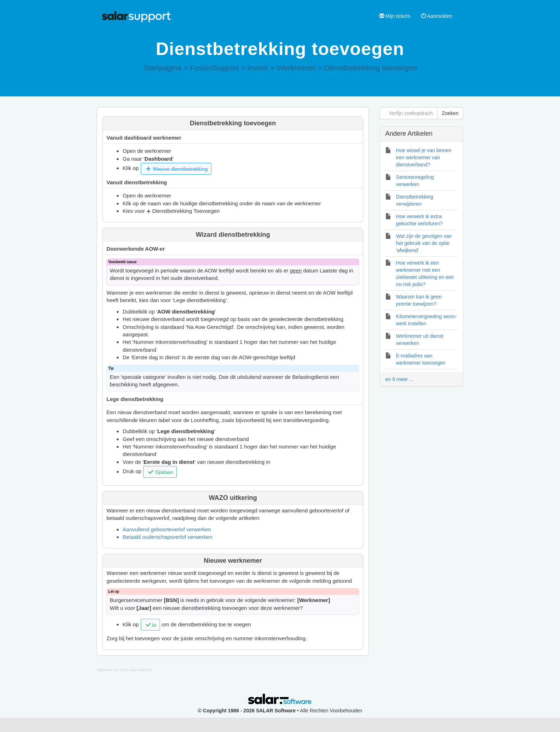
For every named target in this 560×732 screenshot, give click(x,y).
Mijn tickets (395, 16)
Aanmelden (437, 16)
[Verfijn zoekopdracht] (409, 113)
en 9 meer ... (399, 379)
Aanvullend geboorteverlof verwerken (167, 529)
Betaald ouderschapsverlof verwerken (167, 537)
